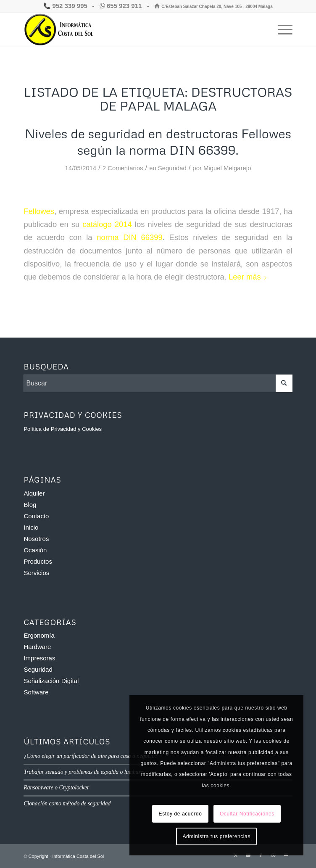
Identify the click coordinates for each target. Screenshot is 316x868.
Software (36, 692)
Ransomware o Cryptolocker (56, 788)
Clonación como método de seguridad (67, 803)
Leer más (249, 277)
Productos (38, 561)
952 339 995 (65, 6)
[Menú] (281, 30)
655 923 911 (122, 6)
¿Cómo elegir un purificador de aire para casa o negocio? (91, 756)
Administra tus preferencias (216, 836)
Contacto (36, 516)
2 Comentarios (123, 168)
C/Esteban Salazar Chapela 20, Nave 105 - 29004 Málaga (213, 7)
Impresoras (39, 658)
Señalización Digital (51, 681)
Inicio (31, 527)
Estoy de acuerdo (180, 814)
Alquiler (34, 493)
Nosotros (36, 539)
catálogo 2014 (107, 224)
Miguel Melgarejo (227, 168)
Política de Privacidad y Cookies (63, 429)
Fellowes (39, 211)
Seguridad (172, 168)
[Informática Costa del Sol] (131, 30)
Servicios (36, 573)
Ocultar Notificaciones (247, 814)
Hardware (37, 647)
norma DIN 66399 (129, 237)
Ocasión (35, 550)
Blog (30, 505)
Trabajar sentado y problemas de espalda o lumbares (84, 772)
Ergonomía (39, 635)
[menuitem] (281, 30)
